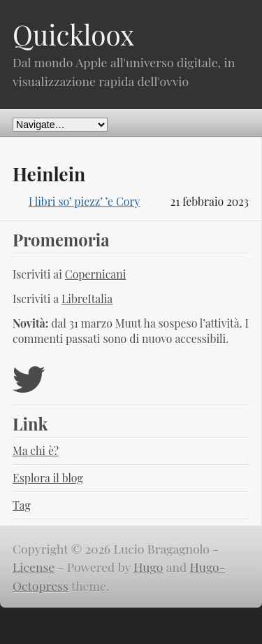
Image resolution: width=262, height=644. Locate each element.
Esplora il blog (48, 478)
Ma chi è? (36, 450)
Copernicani (96, 274)
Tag (22, 505)
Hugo (148, 567)
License (34, 567)
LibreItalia (87, 299)
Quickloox (73, 34)
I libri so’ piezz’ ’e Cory (85, 201)
